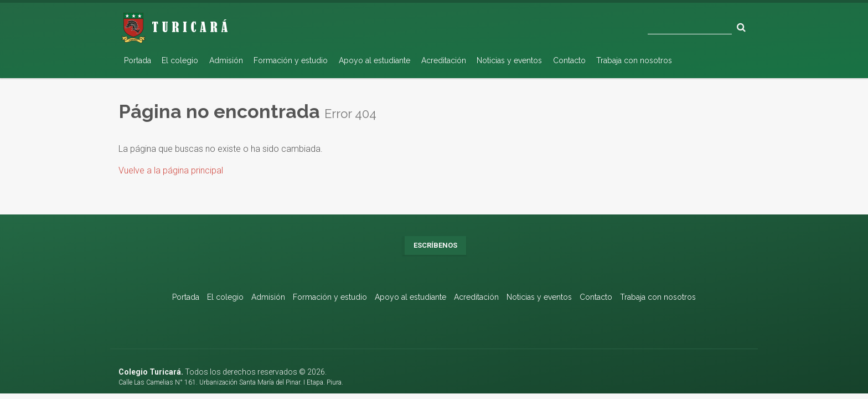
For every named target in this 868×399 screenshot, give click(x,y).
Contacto (569, 60)
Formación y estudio (291, 60)
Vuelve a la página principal (171, 170)
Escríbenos (435, 245)
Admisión (226, 60)
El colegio (180, 60)
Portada (138, 60)
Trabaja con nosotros (634, 60)
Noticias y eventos (509, 60)
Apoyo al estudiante (374, 60)
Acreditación (444, 60)
